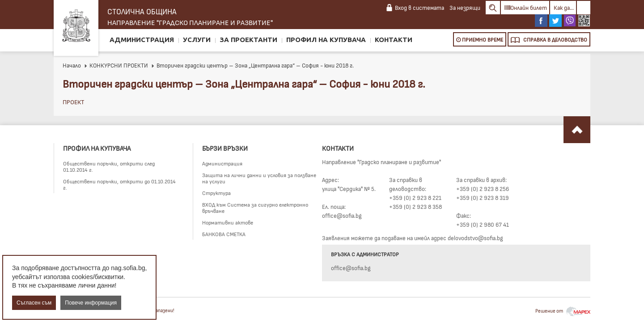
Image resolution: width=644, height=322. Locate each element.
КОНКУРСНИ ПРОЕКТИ (116, 65)
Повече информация (91, 303)
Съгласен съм (34, 303)
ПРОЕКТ (73, 102)
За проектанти (248, 40)
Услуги (197, 40)
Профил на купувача (326, 40)
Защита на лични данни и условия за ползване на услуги (259, 178)
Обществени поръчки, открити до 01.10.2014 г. (119, 184)
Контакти (394, 40)
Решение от (563, 311)
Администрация (142, 40)
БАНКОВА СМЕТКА (224, 234)
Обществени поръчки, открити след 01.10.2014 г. (109, 166)
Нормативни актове (228, 222)
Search (493, 8)
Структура (216, 193)
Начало (72, 65)
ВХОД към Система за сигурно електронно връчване (255, 208)
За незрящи (465, 8)
